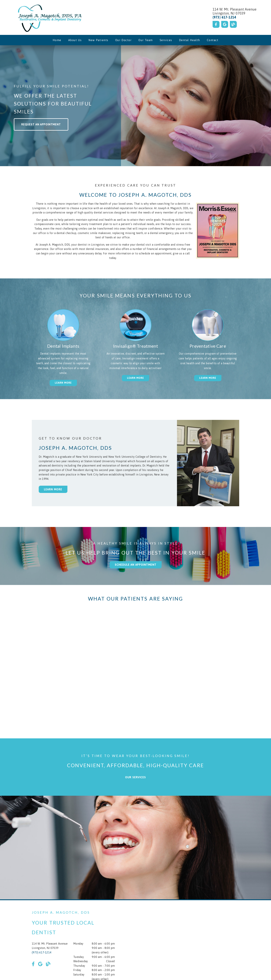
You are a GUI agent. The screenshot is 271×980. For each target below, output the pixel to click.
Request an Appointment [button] (41, 124)
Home (57, 40)
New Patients (98, 40)
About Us (75, 40)
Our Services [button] (135, 777)
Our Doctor (123, 40)
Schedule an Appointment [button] (136, 565)
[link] (49, 17)
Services (166, 40)
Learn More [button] (63, 383)
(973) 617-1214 (224, 17)
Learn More (53, 489)
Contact (213, 40)
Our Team (146, 40)
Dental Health (190, 40)
